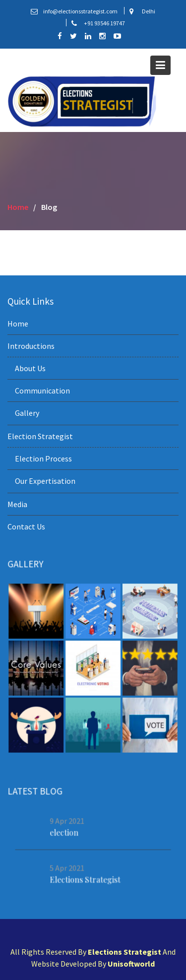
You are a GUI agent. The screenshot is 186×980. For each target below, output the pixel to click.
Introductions (31, 346)
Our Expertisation (45, 481)
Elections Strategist (85, 879)
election (64, 832)
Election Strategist (40, 436)
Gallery (27, 413)
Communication (42, 391)
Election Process (43, 458)
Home (18, 324)
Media (17, 504)
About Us (30, 368)
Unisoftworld (131, 964)
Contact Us (26, 526)
